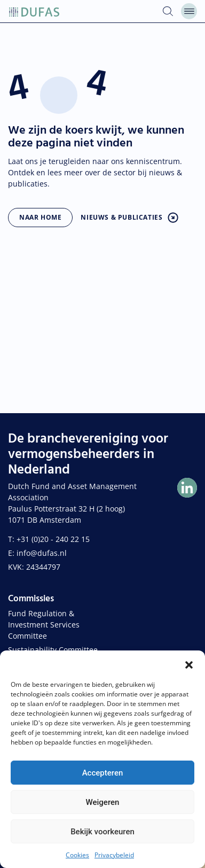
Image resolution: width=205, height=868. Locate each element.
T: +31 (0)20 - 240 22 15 (49, 539)
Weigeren (103, 802)
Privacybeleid (114, 855)
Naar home (40, 217)
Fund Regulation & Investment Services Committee (44, 625)
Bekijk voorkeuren (102, 832)
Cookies (77, 855)
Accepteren (103, 773)
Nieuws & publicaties (121, 217)
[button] (189, 664)
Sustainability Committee (53, 650)
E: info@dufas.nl (37, 553)
